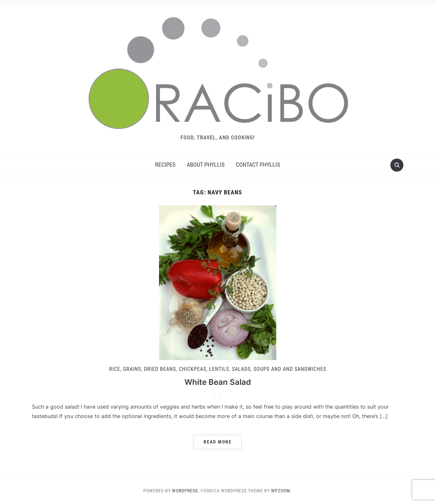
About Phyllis (206, 165)
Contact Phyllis (258, 165)
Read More (218, 442)
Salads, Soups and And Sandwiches (279, 369)
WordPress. (186, 491)
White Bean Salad (218, 382)
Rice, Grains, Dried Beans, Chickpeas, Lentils (169, 369)
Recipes (165, 165)
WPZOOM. (282, 491)
